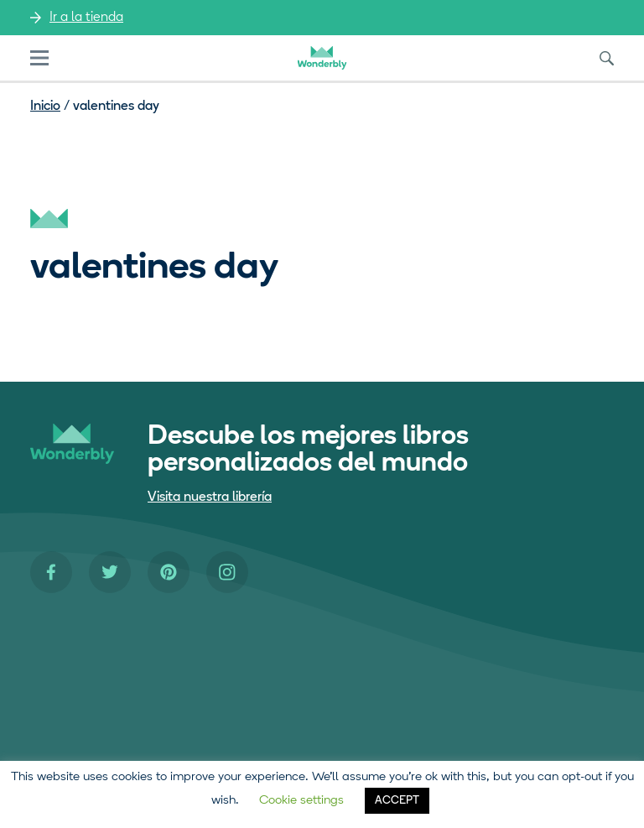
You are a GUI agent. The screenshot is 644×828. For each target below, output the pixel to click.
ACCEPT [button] (397, 801)
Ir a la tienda (86, 18)
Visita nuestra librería (210, 497)
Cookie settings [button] (301, 801)
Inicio (45, 107)
